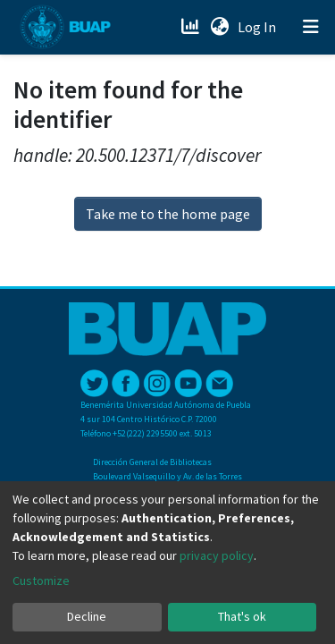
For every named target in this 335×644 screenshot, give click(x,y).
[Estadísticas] (192, 27)
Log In (259, 27)
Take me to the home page (168, 214)
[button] (219, 27)
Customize (41, 580)
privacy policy (217, 555)
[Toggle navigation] (311, 27)
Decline (87, 616)
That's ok (242, 616)
